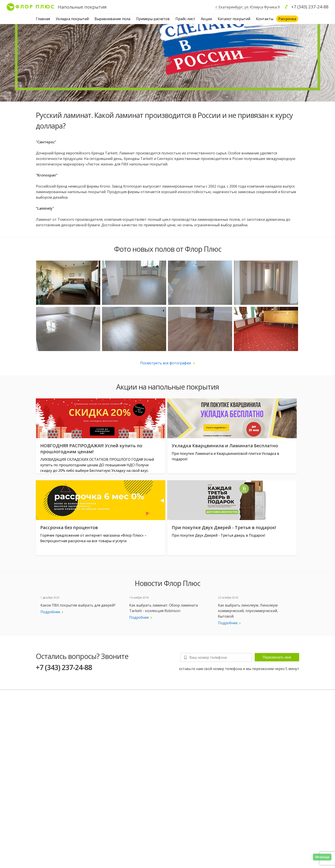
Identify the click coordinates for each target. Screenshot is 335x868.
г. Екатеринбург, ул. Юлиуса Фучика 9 (248, 7)
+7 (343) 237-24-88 (310, 7)
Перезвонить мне (277, 657)
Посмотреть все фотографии (167, 363)
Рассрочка (287, 19)
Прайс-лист (185, 19)
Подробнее (52, 612)
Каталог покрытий (234, 19)
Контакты (265, 19)
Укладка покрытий (72, 19)
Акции (206, 19)
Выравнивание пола (112, 19)
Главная (43, 19)
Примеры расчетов (153, 19)
